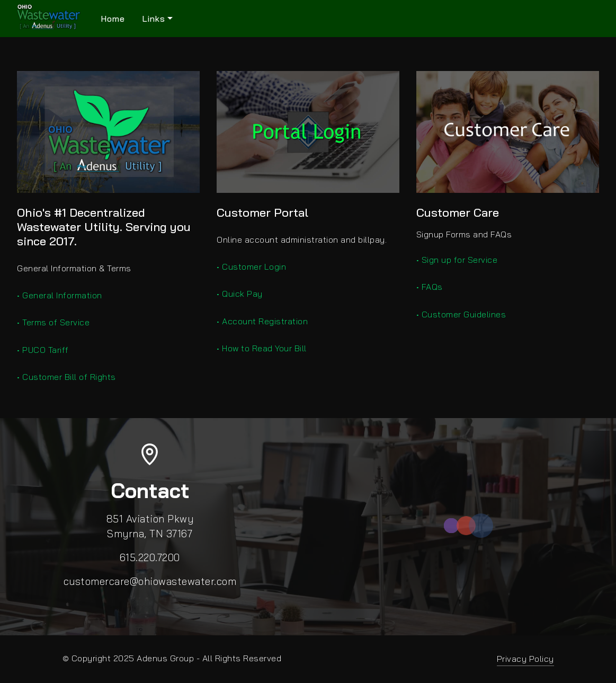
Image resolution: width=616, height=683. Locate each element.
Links (154, 19)
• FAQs (430, 287)
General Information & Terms (74, 268)
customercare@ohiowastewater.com (150, 581)
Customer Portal (262, 212)
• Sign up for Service (457, 260)
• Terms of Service (53, 322)
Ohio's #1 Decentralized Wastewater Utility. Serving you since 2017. (104, 227)
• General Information (60, 295)
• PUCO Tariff (43, 350)
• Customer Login (251, 267)
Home (113, 19)
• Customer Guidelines (461, 314)
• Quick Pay (240, 294)
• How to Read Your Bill (262, 348)
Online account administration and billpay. (302, 240)
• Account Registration (262, 321)
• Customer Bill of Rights (66, 377)
